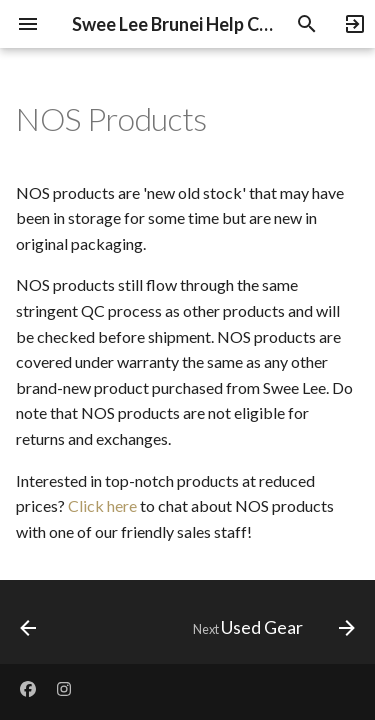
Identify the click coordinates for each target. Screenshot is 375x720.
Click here (102, 505)
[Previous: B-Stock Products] (28, 628)
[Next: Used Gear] (271, 628)
